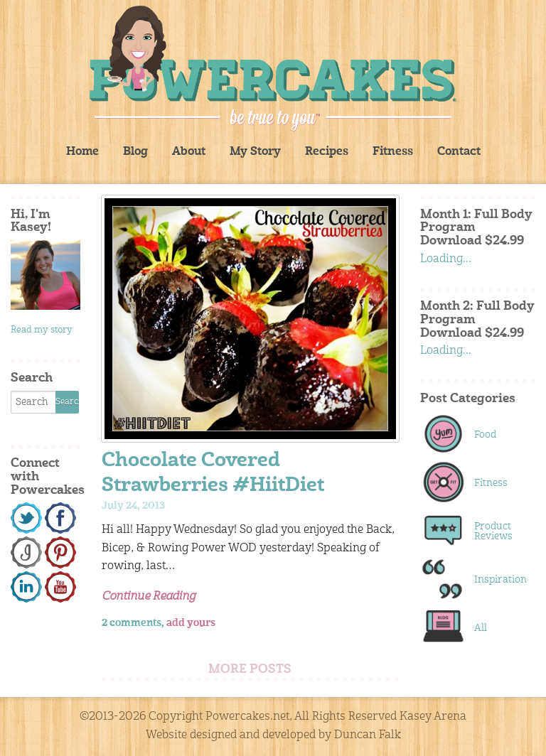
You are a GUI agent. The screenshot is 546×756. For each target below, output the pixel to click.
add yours (191, 623)
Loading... (446, 259)
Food (485, 435)
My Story (255, 152)
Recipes (327, 152)
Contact (459, 152)
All (481, 628)
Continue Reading (149, 597)
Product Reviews (493, 531)
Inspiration (497, 580)
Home (82, 152)
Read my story (42, 330)
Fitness (393, 152)
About (189, 152)
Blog (135, 152)
